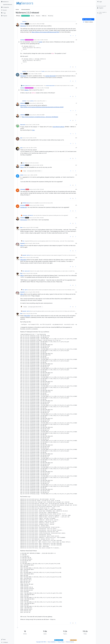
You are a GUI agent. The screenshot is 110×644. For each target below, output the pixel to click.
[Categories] (7, 7)
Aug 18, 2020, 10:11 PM (32, 314)
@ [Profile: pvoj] (22, 167)
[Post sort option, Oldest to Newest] (88, 22)
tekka (22, 74)
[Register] (103, 8)
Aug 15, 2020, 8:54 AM (34, 243)
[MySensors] (7, 2)
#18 (76, 243)
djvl (21, 138)
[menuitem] (103, 2)
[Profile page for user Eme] (18, 228)
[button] (7, 640)
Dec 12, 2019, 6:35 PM (34, 125)
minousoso (23, 189)
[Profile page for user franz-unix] (18, 126)
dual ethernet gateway (59, 127)
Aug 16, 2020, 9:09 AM (34, 292)
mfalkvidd (23, 24)
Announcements (25, 16)
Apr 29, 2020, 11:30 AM (38, 218)
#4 (76, 40)
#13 (76, 175)
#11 (76, 148)
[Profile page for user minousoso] (18, 190)
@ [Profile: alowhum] (23, 26)
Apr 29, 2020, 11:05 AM (39, 205)
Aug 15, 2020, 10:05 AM (32, 258)
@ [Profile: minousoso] (24, 220)
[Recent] (7, 10)
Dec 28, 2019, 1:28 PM (38, 165)
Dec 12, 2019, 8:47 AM (38, 103)
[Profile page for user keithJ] (18, 176)
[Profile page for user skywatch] (18, 244)
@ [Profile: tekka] (26, 90)
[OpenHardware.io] (7, 4)
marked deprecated (50, 76)
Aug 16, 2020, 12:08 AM (32, 273)
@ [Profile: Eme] (22, 245)
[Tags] (7, 13)
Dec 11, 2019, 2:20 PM (37, 74)
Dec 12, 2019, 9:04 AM (38, 115)
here (33, 130)
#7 (76, 103)
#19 (76, 258)
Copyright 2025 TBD (41, 642)
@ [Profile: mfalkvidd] (24, 207)
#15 (76, 205)
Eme (21, 228)
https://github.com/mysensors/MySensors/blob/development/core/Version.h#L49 (42, 107)
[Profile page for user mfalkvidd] (18, 25)
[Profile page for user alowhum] (18, 41)
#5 (76, 74)
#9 (76, 125)
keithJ (22, 175)
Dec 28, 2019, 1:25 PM (32, 148)
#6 (76, 88)
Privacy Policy (61, 642)
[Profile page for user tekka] (18, 75)
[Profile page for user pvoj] (18, 149)
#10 (76, 138)
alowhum (24, 21)
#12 (76, 165)
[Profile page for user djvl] (18, 139)
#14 (76, 189)
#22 (76, 314)
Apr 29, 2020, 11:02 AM (39, 189)
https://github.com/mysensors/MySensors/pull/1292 (45, 32)
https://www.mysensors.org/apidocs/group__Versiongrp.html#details (40, 117)
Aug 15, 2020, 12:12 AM (32, 228)
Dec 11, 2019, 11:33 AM (43, 40)
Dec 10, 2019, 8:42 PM (38, 24)
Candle (40, 42)
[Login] (103, 2)
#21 (76, 292)
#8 (76, 115)
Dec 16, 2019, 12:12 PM (31, 138)
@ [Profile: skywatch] (23, 260)
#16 (76, 218)
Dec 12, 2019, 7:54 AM (43, 88)
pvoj (21, 148)
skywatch (23, 243)
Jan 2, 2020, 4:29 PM (32, 175)
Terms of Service (70, 642)
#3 (76, 24)
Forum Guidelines (52, 642)
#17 (76, 228)
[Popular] (7, 16)
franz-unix (23, 125)
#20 (76, 273)
